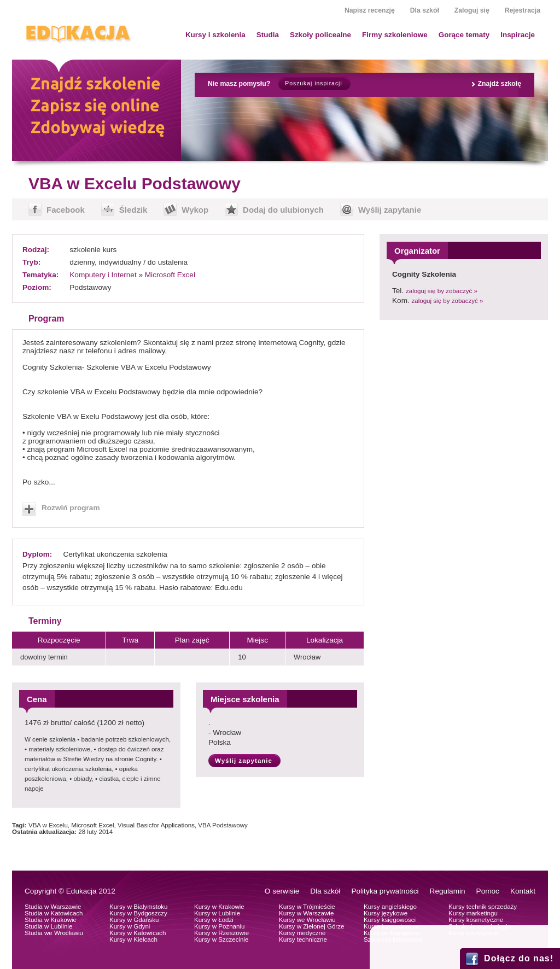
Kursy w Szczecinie (221, 939)
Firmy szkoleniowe (395, 35)
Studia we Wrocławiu (54, 933)
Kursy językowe (386, 913)
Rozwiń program (71, 508)
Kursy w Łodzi (214, 920)
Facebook (66, 210)
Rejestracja (523, 10)
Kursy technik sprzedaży (483, 907)
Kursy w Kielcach (133, 939)
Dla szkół (425, 10)
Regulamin (448, 891)
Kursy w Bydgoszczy (138, 913)
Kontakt (523, 891)
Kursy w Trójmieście (307, 907)
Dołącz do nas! (519, 958)
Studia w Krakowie (51, 920)
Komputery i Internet (103, 275)
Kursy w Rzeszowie (221, 933)
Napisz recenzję (370, 10)
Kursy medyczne (302, 933)
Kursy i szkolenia (215, 35)
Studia (268, 35)
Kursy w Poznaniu (219, 926)
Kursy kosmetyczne (476, 920)
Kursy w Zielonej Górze (311, 926)
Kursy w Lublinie (217, 913)
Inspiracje (518, 35)
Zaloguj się (472, 10)
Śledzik (133, 210)
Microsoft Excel (170, 275)
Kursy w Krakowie (219, 907)
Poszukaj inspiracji (313, 83)
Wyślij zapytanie (390, 210)
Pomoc (488, 891)
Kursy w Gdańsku (134, 920)
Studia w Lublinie (48, 926)
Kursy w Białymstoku (139, 907)
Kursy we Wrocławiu (307, 920)
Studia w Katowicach (54, 913)
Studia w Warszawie (53, 907)
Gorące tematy (464, 35)
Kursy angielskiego (390, 907)
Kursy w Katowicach (138, 933)
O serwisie (282, 891)
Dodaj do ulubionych (283, 210)
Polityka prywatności (385, 891)
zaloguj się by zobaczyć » (442, 291)
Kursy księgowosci (390, 920)
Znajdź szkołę (499, 84)
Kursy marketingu (473, 913)
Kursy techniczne (303, 939)
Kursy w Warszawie (306, 913)
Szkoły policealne (320, 35)
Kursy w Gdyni (130, 926)
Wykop (195, 210)
